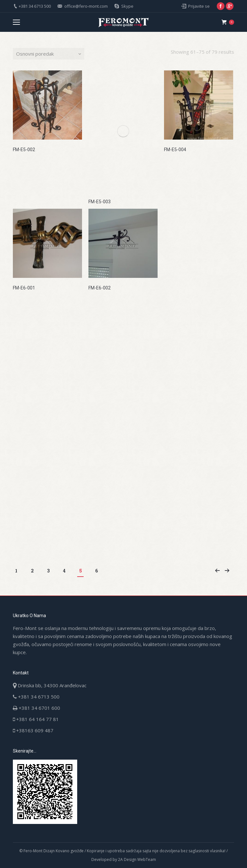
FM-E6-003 (175, 288)
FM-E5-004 (175, 150)
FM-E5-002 (24, 150)
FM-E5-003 (100, 202)
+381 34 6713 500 (35, 6)
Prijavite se (199, 6)
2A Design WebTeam (137, 859)
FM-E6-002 (100, 288)
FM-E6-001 (24, 288)
